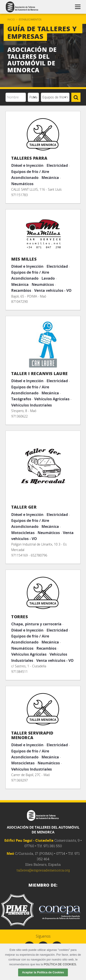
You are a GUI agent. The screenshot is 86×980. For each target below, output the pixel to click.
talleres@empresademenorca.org (43, 870)
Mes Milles (24, 259)
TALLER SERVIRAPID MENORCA (32, 735)
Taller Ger (24, 507)
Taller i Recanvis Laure (40, 373)
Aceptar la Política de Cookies (43, 972)
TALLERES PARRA (29, 158)
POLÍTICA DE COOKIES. (60, 964)
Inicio (11, 19)
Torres (19, 617)
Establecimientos (30, 19)
